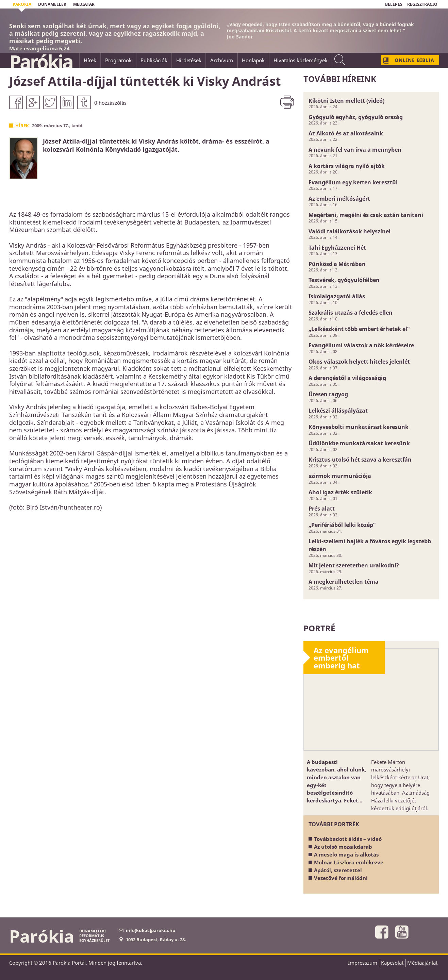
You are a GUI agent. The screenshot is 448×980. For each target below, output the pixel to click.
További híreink (340, 79)
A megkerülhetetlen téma (344, 582)
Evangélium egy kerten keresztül (353, 182)
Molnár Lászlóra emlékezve (349, 862)
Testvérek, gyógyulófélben (344, 280)
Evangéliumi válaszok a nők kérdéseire (361, 345)
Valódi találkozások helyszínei (350, 231)
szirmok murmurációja (340, 476)
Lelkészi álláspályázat (338, 411)
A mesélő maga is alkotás (346, 854)
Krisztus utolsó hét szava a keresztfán (360, 460)
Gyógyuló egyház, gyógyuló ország (356, 117)
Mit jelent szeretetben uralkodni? (354, 565)
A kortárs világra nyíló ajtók (347, 166)
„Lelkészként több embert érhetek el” (359, 329)
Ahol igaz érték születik (340, 492)
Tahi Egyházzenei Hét (337, 248)
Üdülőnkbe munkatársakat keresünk (359, 443)
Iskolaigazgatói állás (337, 296)
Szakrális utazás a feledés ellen (351, 313)
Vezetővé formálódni (341, 878)
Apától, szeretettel (338, 870)
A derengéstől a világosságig (347, 378)
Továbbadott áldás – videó (348, 839)
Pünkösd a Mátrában (337, 264)
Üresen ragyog (328, 394)
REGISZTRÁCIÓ (422, 4)
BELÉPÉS (394, 4)
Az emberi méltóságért (339, 199)
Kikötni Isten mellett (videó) (346, 101)
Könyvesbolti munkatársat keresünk (359, 427)
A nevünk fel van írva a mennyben (355, 150)
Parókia (41, 62)
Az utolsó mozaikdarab (343, 847)
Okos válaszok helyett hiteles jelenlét (359, 362)
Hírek (22, 126)
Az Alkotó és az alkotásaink (346, 133)
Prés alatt (322, 509)
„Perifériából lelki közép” (342, 525)
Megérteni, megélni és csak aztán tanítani (366, 215)
